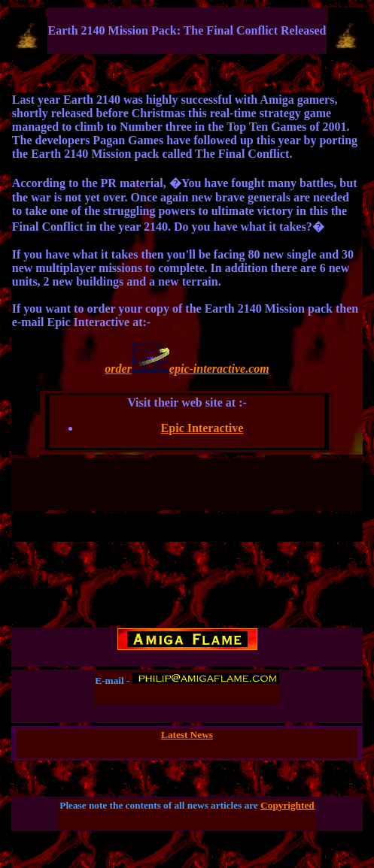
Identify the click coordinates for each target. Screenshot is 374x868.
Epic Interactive (202, 428)
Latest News (187, 735)
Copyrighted (287, 805)
